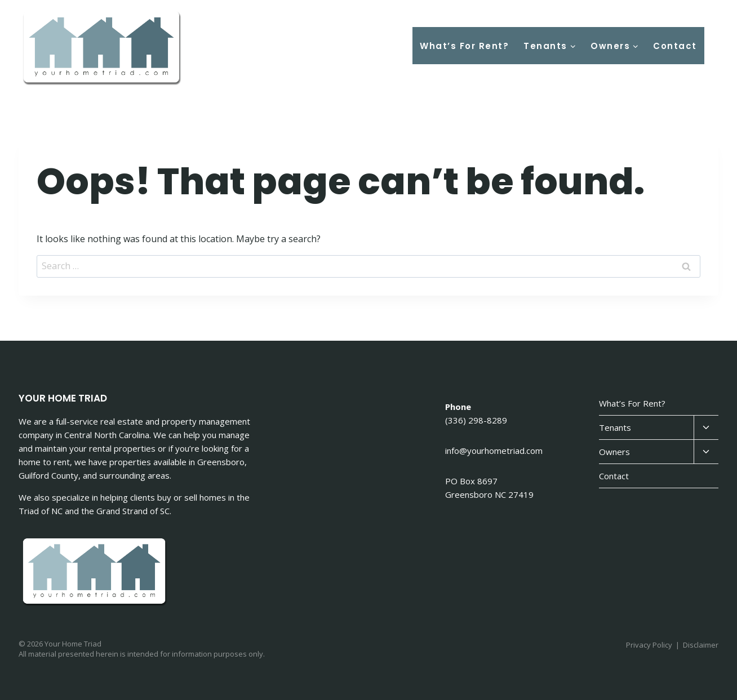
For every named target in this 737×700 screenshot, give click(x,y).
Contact (675, 46)
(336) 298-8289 (476, 420)
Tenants (615, 427)
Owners (614, 452)
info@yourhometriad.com (494, 451)
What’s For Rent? (464, 46)
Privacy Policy (649, 645)
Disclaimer (701, 645)
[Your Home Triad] (103, 49)
